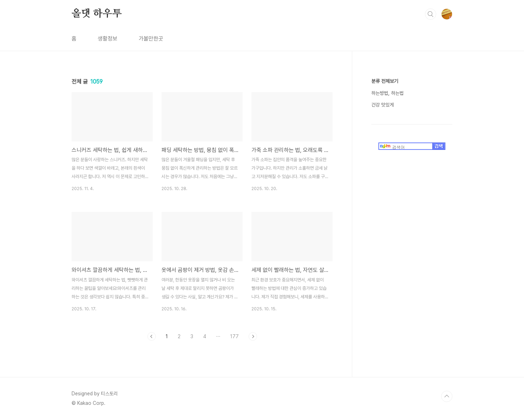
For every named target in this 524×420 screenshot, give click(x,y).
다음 (253, 336)
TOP (447, 396)
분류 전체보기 (385, 81)
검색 (431, 14)
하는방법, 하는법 (388, 93)
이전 (152, 336)
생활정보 (108, 39)
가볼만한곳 (151, 39)
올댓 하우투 (97, 14)
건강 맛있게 (383, 105)
